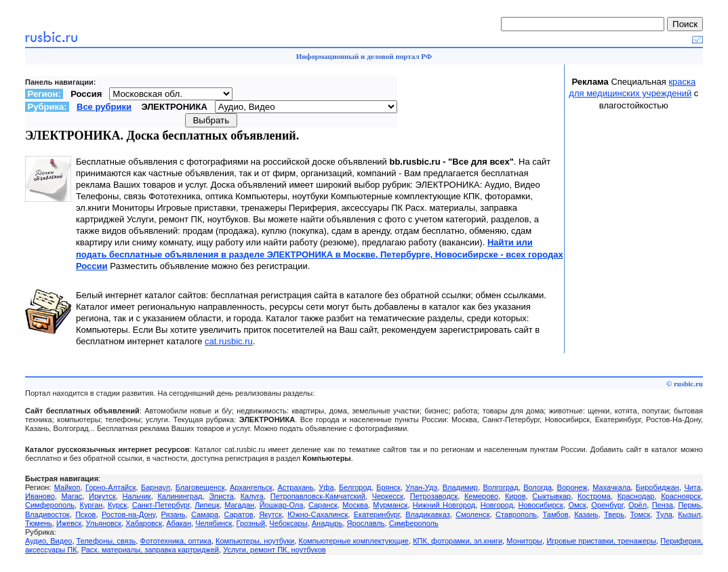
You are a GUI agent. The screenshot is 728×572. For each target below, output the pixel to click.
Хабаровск (144, 523)
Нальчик (137, 496)
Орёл (638, 505)
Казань (586, 514)
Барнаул (156, 487)
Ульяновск (104, 523)
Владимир (460, 487)
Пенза (663, 505)
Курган (92, 505)
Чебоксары (288, 523)
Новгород (497, 505)
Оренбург (607, 505)
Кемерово (481, 496)
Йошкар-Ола (282, 505)
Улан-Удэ (421, 487)
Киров (515, 496)
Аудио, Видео (48, 541)
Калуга (252, 496)
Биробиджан (658, 487)
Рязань (174, 514)
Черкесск (388, 496)
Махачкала (611, 487)
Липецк (207, 505)
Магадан (239, 505)
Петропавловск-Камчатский (318, 496)
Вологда (538, 487)
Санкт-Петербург (161, 505)
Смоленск (472, 514)
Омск (577, 505)
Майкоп (67, 487)
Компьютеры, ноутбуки (255, 541)
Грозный (251, 523)
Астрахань (295, 487)
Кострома (594, 496)
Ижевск (69, 523)
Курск (117, 505)
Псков (85, 514)
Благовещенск (200, 487)
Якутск (270, 514)
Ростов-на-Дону (128, 514)
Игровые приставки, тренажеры (601, 541)
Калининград (180, 496)
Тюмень (39, 523)
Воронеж (572, 487)
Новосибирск (540, 505)
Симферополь (50, 505)
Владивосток (47, 514)
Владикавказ (428, 514)
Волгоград (500, 487)
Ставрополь (516, 514)
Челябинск (214, 523)
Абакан (179, 523)
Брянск (388, 487)
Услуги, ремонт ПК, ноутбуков (275, 550)
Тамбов (556, 514)
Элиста (221, 496)
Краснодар (636, 496)
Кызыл (689, 514)
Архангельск (251, 487)
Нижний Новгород (444, 505)
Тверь (614, 514)
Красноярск (681, 496)
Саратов (239, 514)
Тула (664, 514)
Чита (692, 487)
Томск (640, 514)
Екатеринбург (377, 514)
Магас (72, 496)
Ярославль (366, 523)
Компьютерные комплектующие (353, 541)
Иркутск (102, 496)
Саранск (323, 505)
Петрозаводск (434, 496)
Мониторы (524, 541)
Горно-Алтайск (111, 487)
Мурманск (390, 505)
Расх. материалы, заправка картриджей (150, 550)
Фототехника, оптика (176, 541)
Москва (355, 505)
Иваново (40, 496)
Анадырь (327, 523)
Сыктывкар (551, 496)
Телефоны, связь (106, 541)
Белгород (355, 487)
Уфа (326, 487)
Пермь (689, 505)
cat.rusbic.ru (229, 341)
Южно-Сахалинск (318, 514)
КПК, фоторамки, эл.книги (458, 541)
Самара (205, 514)
